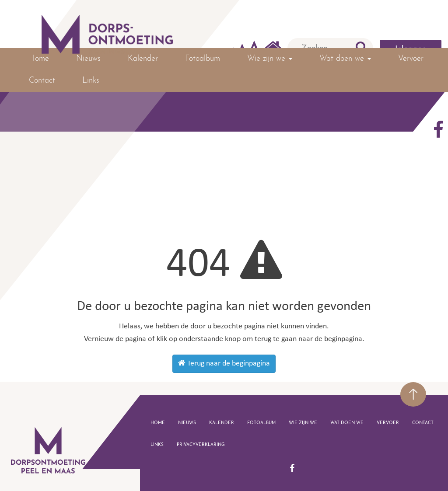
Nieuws (88, 59)
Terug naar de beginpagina (224, 363)
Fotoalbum (203, 59)
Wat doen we (347, 423)
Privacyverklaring (201, 445)
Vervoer (411, 59)
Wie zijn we (303, 423)
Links (91, 81)
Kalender (143, 59)
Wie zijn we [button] (270, 59)
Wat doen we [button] (345, 59)
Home (39, 59)
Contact (42, 81)
